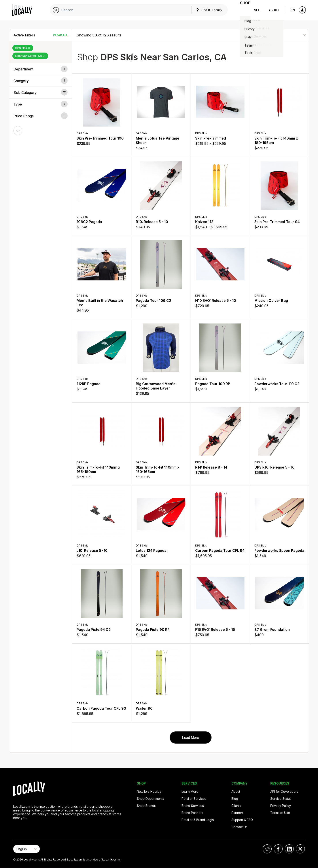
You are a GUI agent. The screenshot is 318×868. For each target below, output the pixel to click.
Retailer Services (194, 799)
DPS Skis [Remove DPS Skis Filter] (23, 48)
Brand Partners (192, 813)
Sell (258, 10)
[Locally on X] (300, 849)
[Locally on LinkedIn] (289, 849)
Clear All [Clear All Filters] (60, 35)
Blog (235, 799)
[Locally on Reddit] (267, 849)
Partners (238, 813)
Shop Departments (150, 799)
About (274, 10)
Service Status (281, 799)
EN (293, 10)
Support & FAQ (242, 820)
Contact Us (239, 827)
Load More (191, 738)
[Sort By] (282, 35)
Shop (242, 10)
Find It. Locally (204, 10)
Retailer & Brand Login (198, 820)
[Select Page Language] (26, 849)
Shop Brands (146, 806)
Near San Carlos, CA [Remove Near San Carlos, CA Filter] (30, 56)
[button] (41, 69)
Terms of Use (280, 813)
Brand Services (193, 806)
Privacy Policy (281, 806)
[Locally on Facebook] (278, 849)
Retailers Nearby (149, 791)
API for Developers (284, 791)
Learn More (190, 791)
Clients (236, 806)
